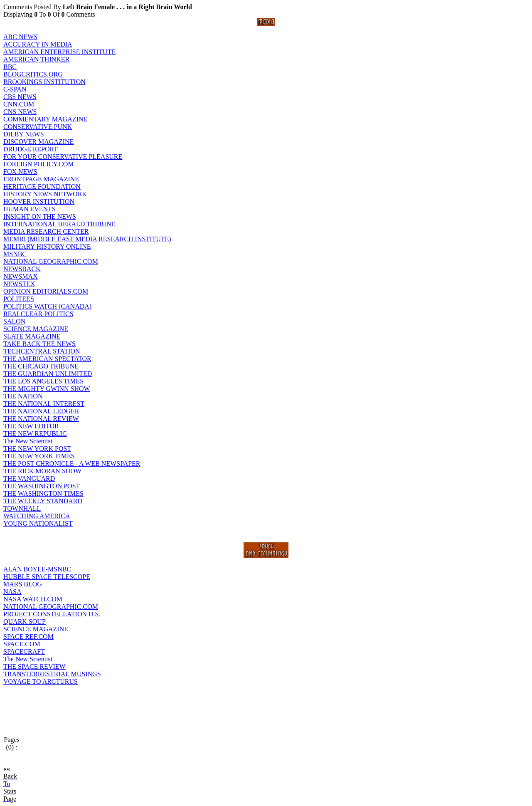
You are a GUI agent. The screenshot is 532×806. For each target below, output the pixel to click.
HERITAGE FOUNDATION (42, 187)
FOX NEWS (20, 172)
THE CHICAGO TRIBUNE (41, 366)
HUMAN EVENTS (30, 209)
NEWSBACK (22, 269)
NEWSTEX (19, 284)
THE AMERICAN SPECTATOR (47, 359)
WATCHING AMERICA (37, 516)
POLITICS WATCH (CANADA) (47, 306)
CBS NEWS (20, 97)
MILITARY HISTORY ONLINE (47, 246)
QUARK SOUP (25, 622)
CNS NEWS (20, 112)
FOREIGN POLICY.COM (39, 164)
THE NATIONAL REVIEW (41, 419)
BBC (10, 67)
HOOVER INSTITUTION (39, 201)
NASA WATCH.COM (33, 599)
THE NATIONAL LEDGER (41, 411)
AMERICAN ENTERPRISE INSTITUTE (59, 52)
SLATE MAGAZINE (32, 336)
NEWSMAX (21, 276)
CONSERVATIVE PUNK (38, 127)
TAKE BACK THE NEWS (39, 344)
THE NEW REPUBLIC (35, 434)
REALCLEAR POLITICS (38, 314)
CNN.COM (19, 104)
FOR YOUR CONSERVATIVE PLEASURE (63, 157)
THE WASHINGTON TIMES (43, 493)
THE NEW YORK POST (37, 449)
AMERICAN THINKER (36, 59)
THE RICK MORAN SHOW (42, 471)
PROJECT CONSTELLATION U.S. (52, 614)
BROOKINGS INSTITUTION (44, 82)
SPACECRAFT (24, 651)
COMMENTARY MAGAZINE (45, 119)
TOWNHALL (22, 508)
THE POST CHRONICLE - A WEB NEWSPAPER (72, 464)
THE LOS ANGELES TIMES (43, 381)
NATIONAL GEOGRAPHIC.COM (51, 261)
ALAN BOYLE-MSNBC (37, 569)
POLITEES (19, 299)
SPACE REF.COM (28, 637)
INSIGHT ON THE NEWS (40, 216)
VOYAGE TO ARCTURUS (41, 681)
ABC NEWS (20, 37)
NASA (12, 592)
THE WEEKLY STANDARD (43, 501)
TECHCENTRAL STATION (42, 351)
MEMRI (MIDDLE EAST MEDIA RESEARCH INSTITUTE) (87, 239)
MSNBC (15, 254)
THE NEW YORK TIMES (39, 456)
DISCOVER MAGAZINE (38, 142)
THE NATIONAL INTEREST (44, 404)
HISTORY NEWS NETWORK (45, 194)
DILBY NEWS (24, 134)
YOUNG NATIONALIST (38, 523)
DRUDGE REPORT (31, 149)
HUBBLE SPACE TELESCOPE (47, 577)
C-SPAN (15, 89)
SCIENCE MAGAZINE (36, 329)
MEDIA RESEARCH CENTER (46, 231)
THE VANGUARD (29, 478)
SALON (14, 321)
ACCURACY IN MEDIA (38, 44)
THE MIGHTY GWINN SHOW (47, 389)
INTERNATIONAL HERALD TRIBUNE (59, 224)
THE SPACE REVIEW (34, 666)
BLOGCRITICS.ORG (33, 74)
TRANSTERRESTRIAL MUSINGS (52, 674)
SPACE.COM (22, 644)
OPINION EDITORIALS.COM (46, 291)
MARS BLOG (23, 584)
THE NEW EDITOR (31, 426)
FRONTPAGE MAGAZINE (41, 179)
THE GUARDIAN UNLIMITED (48, 374)
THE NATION (23, 396)
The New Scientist (28, 441)
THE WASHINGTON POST (42, 486)
